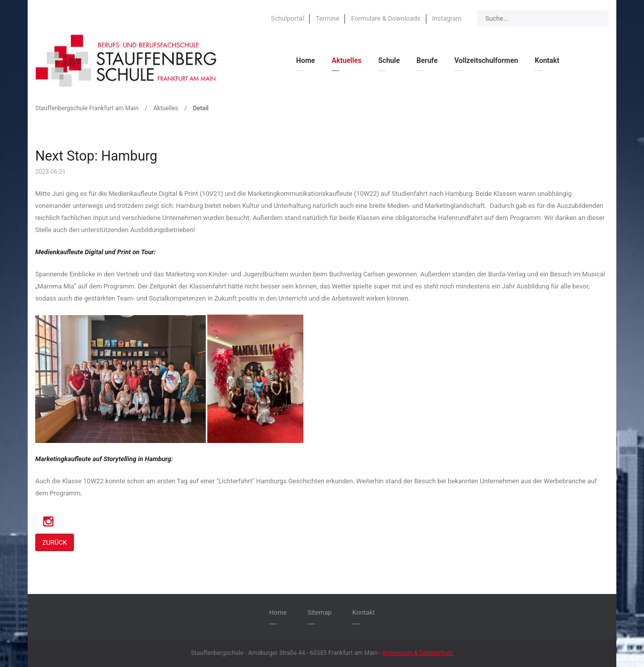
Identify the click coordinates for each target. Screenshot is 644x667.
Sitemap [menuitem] (319, 612)
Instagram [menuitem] (447, 18)
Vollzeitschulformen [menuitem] (486, 60)
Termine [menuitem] (327, 18)
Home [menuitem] (306, 60)
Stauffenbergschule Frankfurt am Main (87, 108)
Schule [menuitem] (389, 60)
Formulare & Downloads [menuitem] (386, 18)
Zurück (55, 542)
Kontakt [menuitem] (547, 60)
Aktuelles (166, 108)
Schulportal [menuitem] (287, 18)
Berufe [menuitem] (427, 60)
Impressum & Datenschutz (418, 653)
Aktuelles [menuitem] (346, 60)
